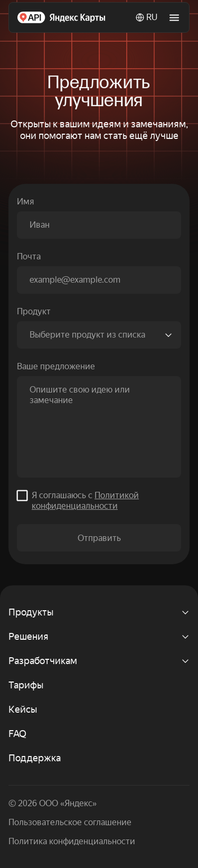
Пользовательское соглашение (70, 822)
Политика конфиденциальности (72, 841)
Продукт (34, 311)
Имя (25, 202)
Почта (29, 256)
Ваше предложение (56, 366)
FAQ (17, 734)
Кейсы (23, 709)
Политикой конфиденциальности (85, 501)
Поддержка (35, 758)
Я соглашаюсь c (85, 501)
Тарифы (26, 685)
